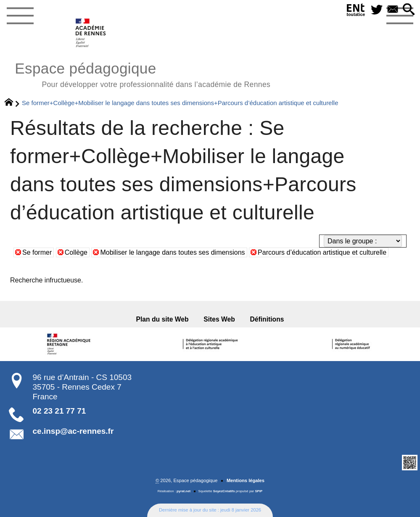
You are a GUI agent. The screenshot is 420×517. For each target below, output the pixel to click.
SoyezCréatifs (224, 491)
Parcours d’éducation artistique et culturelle (322, 252)
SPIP (259, 491)
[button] (409, 10)
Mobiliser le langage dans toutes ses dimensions (172, 252)
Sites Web (219, 319)
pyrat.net (184, 491)
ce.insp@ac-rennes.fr (73, 431)
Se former (37, 252)
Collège (76, 252)
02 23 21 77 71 (59, 411)
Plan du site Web (162, 319)
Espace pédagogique (143, 74)
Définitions (267, 319)
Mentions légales (246, 480)
